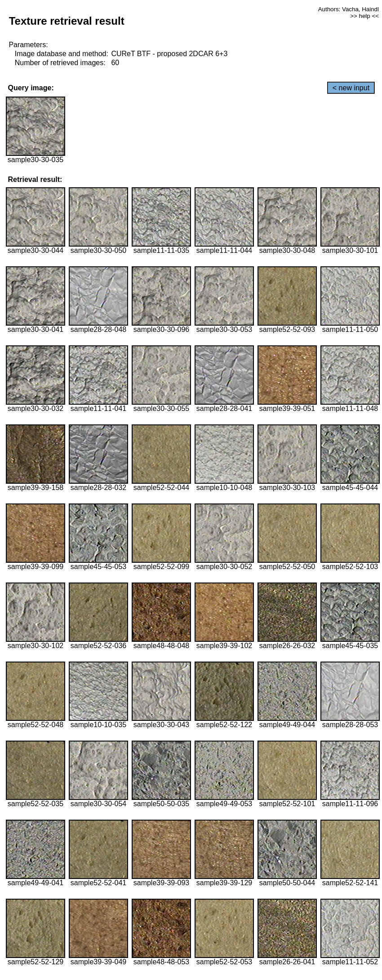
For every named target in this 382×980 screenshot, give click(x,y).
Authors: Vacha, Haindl (349, 9)
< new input (351, 88)
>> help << (364, 16)
